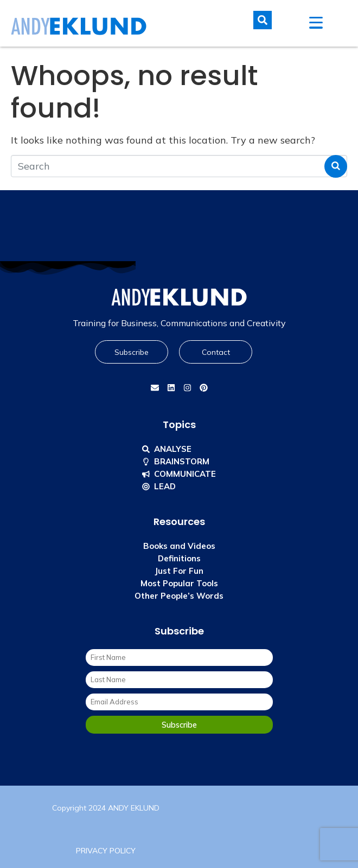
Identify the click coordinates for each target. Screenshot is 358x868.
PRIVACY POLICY (106, 851)
